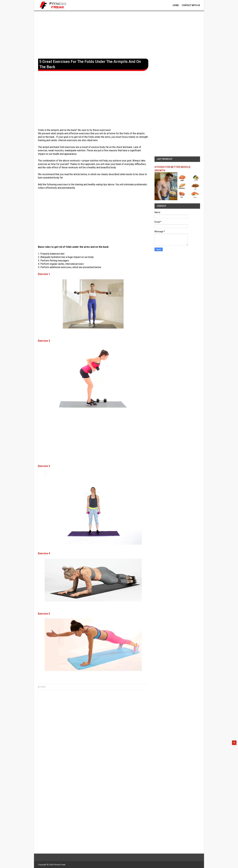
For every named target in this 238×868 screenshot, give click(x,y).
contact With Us (191, 5)
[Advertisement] (119, 34)
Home (176, 5)
